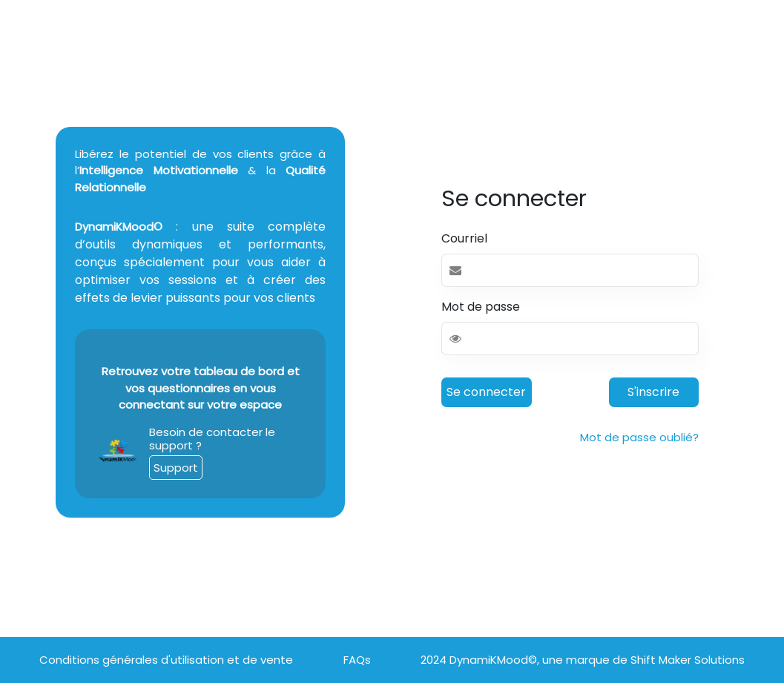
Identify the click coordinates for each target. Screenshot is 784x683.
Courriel (464, 238)
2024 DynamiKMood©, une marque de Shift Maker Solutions (583, 660)
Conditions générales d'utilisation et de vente (166, 660)
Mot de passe (481, 307)
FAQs (357, 660)
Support (176, 468)
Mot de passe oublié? (639, 437)
